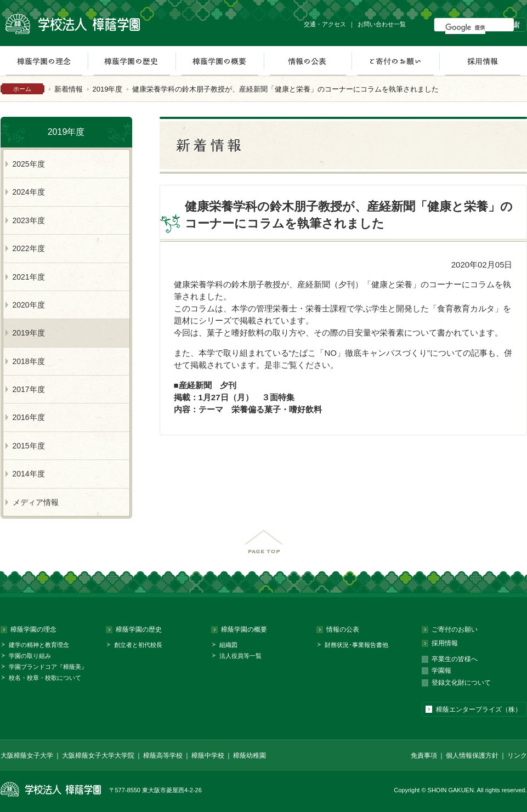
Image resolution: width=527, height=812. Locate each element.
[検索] (465, 27)
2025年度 (29, 164)
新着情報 (69, 89)
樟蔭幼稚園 (250, 756)
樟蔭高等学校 (163, 756)
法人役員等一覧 (240, 656)
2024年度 (29, 192)
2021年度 (29, 277)
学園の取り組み (30, 656)
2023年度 (29, 220)
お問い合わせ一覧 (382, 24)
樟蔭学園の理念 (33, 629)
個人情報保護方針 (472, 756)
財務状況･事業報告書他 (356, 645)
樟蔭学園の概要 (220, 61)
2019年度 (108, 89)
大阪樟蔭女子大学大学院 (98, 756)
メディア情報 (36, 502)
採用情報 (483, 61)
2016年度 (29, 417)
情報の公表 (308, 61)
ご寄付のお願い (395, 61)
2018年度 (29, 361)
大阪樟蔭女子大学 (27, 756)
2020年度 (29, 305)
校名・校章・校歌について (45, 678)
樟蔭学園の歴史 (132, 61)
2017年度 (29, 389)
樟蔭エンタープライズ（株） (479, 709)
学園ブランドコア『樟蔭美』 (48, 667)
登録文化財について (461, 683)
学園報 (441, 671)
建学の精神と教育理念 (39, 645)
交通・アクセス (325, 24)
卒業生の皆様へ (455, 659)
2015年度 (29, 446)
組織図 (228, 645)
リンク (517, 756)
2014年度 (29, 474)
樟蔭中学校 (208, 756)
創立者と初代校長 (138, 645)
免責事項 (424, 756)
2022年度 (29, 248)
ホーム (22, 89)
